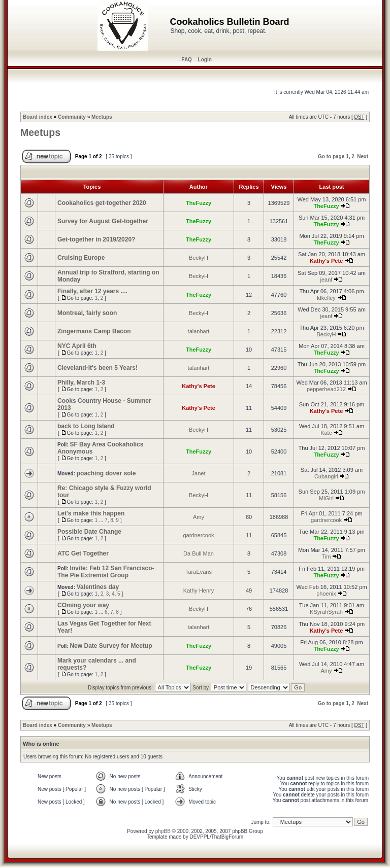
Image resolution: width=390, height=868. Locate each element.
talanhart (199, 331)
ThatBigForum (227, 837)
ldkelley (326, 298)
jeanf (327, 280)
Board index (38, 117)
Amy (199, 517)
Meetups (102, 117)
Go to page (331, 157)
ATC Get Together (83, 553)
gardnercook (326, 520)
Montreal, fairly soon (87, 313)
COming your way (83, 605)
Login (205, 60)
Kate (326, 433)
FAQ (187, 60)
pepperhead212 (326, 389)
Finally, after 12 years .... (92, 291)
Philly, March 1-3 (81, 383)
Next (363, 157)
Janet (199, 473)
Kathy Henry (199, 591)
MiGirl (326, 498)
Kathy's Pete (327, 261)
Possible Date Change (89, 532)
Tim (327, 557)
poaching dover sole (106, 473)
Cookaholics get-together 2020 (102, 203)
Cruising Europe (81, 258)
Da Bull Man (199, 553)
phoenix (326, 594)
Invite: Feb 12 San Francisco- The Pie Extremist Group (106, 572)
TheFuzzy (199, 203)
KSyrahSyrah (326, 612)
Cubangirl (326, 476)
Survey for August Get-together (103, 221)
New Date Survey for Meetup (111, 646)
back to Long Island (86, 426)
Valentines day (98, 587)
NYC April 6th (77, 346)
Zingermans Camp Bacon (94, 331)
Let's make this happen (91, 513)
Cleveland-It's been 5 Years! (97, 368)
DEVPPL (199, 837)
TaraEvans (199, 572)
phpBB (163, 831)
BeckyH (199, 258)
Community (72, 117)
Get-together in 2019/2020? (96, 239)
